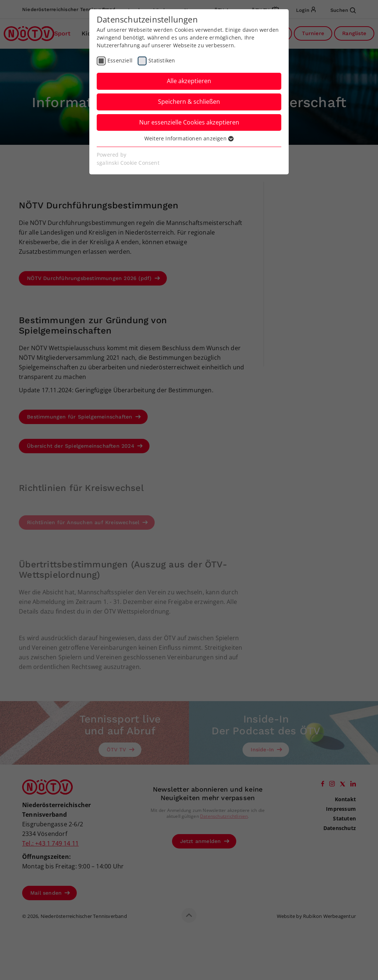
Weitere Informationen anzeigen (189, 138)
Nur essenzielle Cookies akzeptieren (189, 122)
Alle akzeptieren (189, 81)
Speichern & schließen (189, 102)
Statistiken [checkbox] (162, 60)
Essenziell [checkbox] (120, 60)
